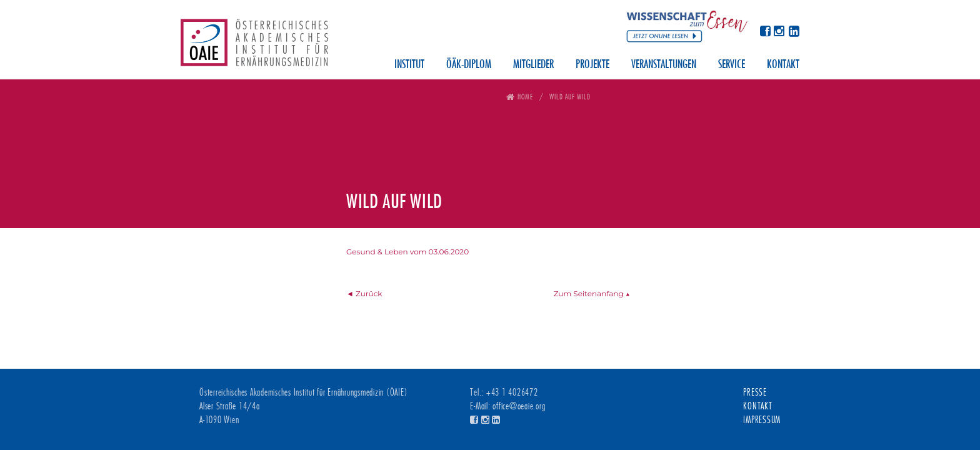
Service (732, 65)
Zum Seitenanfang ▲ (592, 293)
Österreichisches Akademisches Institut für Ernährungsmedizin (254, 47)
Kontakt (783, 65)
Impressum (762, 420)
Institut (409, 65)
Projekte (592, 65)
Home (525, 97)
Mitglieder (533, 65)
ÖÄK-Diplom (469, 65)
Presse (755, 392)
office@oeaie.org (519, 406)
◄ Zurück (364, 293)
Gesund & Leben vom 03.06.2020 (407, 252)
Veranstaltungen (664, 65)
